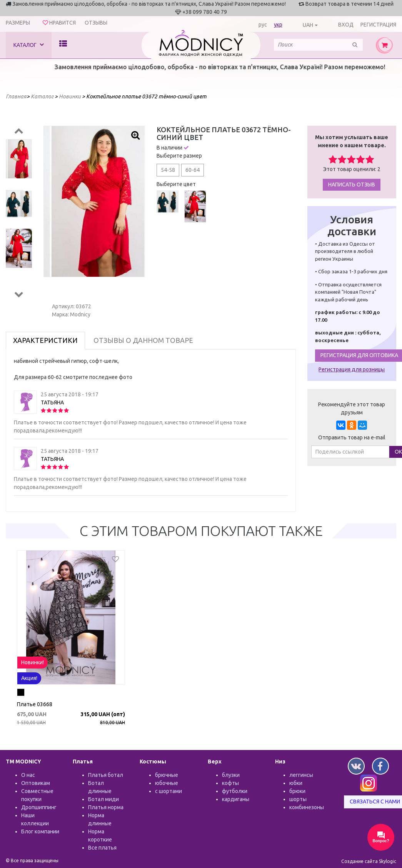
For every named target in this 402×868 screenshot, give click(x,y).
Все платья (102, 848)
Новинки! (33, 662)
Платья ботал (106, 775)
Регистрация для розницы (352, 369)
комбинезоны (307, 807)
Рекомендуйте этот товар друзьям (352, 408)
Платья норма (106, 807)
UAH (308, 25)
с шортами (168, 791)
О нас (28, 775)
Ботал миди (103, 799)
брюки (297, 791)
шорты (298, 799)
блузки (231, 775)
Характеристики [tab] (45, 340)
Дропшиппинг (39, 807)
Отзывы (96, 23)
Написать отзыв (352, 185)
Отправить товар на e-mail (352, 437)
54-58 (168, 170)
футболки (235, 791)
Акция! (29, 678)
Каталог (29, 45)
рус (263, 25)
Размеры (18, 23)
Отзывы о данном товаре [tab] (143, 340)
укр (278, 25)
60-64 (193, 170)
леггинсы (301, 775)
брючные (167, 775)
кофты (230, 783)
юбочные (167, 783)
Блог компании (40, 831)
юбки (296, 783)
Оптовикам (36, 783)
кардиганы (236, 799)
